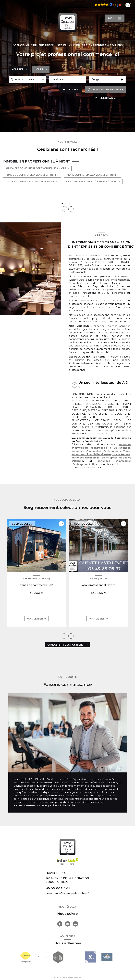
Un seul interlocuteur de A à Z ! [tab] (103, 385)
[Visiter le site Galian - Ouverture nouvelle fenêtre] (42, 957)
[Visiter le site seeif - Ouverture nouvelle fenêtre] (58, 957)
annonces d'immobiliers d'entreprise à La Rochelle (101, 446)
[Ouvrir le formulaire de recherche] (70, 90)
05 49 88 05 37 (58, 888)
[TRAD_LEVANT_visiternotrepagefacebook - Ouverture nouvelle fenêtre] (60, 924)
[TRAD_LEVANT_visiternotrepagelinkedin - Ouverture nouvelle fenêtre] (75, 924)
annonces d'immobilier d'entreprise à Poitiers (101, 454)
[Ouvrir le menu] (115, 18)
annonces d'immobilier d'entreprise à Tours (101, 451)
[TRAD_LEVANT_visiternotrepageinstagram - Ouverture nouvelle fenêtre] (68, 924)
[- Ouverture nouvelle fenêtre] (91, 957)
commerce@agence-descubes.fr (68, 893)
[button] (71, 209)
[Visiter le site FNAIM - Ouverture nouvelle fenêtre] (26, 957)
